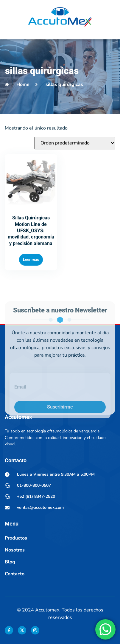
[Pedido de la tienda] (75, 160)
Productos (16, 538)
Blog (10, 562)
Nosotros (15, 550)
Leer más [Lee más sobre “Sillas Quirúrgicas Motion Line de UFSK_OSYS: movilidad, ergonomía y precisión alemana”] (31, 277)
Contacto (15, 574)
